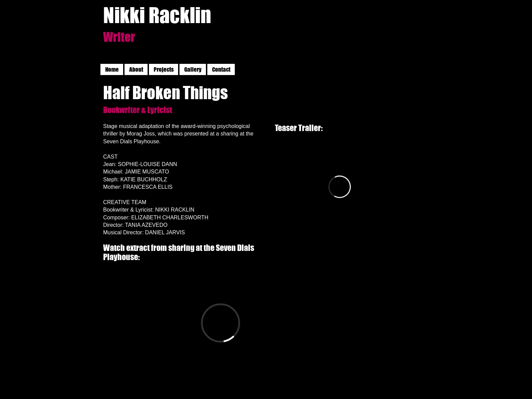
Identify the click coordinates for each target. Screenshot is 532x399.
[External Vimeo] (340, 187)
